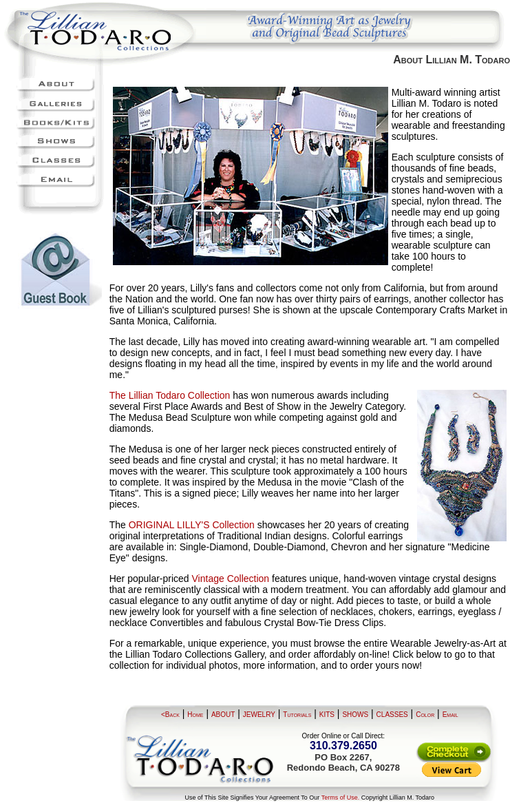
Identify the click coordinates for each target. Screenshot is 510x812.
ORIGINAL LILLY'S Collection (192, 525)
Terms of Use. (341, 798)
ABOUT (223, 715)
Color (425, 715)
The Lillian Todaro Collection (170, 395)
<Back (170, 715)
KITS (327, 715)
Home (195, 715)
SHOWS (355, 715)
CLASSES (392, 715)
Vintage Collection (231, 579)
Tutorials (297, 715)
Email (450, 715)
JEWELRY (259, 715)
